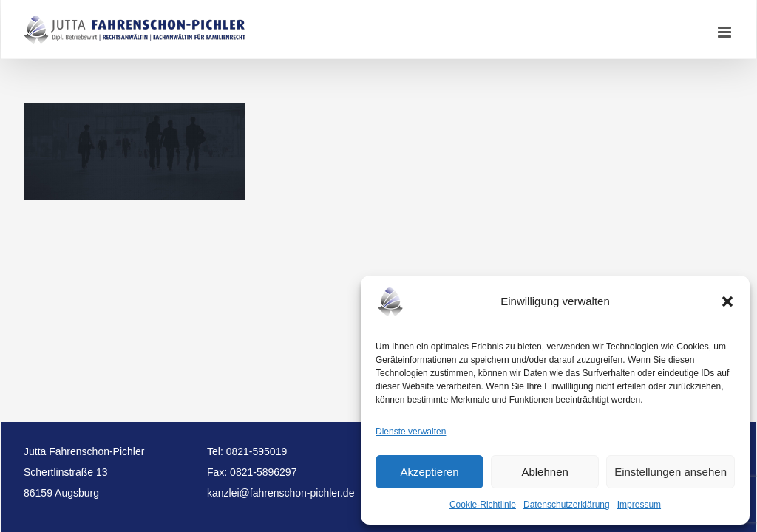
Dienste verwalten (411, 432)
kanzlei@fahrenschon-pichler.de (281, 493)
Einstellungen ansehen (671, 472)
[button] (727, 301)
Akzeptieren (429, 472)
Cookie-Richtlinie (483, 505)
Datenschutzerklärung (567, 505)
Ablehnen (544, 472)
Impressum (639, 505)
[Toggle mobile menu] (726, 32)
